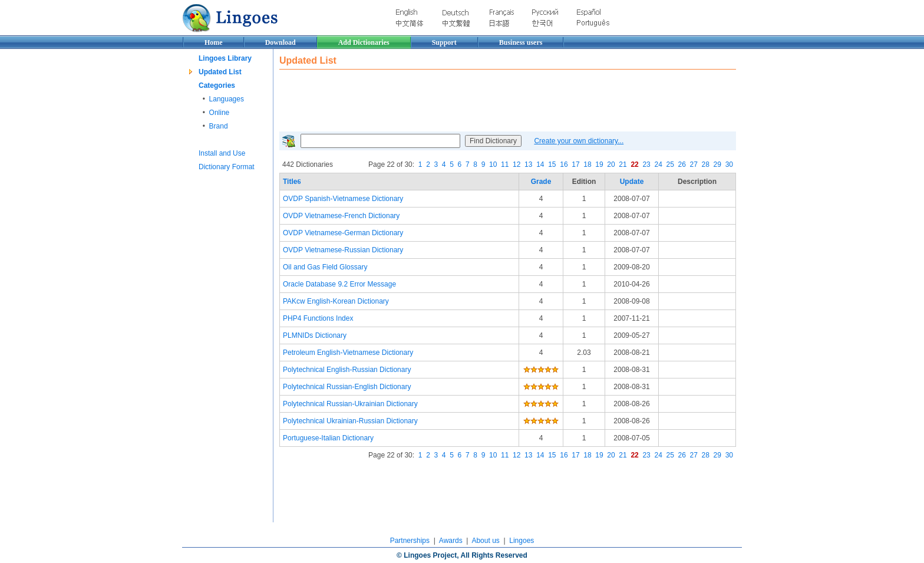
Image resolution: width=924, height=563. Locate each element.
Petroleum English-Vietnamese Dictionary (348, 353)
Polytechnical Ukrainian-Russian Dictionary (350, 421)
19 (599, 164)
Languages (227, 99)
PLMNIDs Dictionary (315, 335)
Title (292, 182)
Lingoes (522, 541)
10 (493, 164)
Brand (219, 126)
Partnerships (410, 541)
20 (611, 164)
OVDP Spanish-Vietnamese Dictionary (343, 199)
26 (682, 164)
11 (505, 164)
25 (670, 164)
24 (658, 164)
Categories (217, 85)
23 (646, 164)
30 (729, 164)
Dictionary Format (227, 167)
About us (485, 541)
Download (280, 42)
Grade (541, 182)
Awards (451, 541)
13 (528, 164)
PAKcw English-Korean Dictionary (336, 301)
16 (564, 164)
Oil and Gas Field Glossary (325, 267)
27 (694, 164)
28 (706, 164)
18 (587, 164)
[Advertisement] (494, 99)
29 (717, 164)
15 (552, 164)
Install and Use (222, 153)
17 (575, 164)
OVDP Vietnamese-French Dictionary (341, 216)
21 (623, 164)
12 (517, 164)
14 (540, 164)
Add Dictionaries (364, 42)
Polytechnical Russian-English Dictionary (347, 387)
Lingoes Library (225, 58)
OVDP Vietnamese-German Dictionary (343, 233)
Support (444, 42)
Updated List (220, 72)
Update (632, 182)
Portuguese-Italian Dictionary (328, 438)
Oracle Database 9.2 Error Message (339, 284)
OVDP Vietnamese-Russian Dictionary (343, 250)
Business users (521, 42)
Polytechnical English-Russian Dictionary (347, 370)
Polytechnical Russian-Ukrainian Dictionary (350, 404)
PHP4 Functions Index (318, 318)
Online (220, 113)
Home (214, 42)
